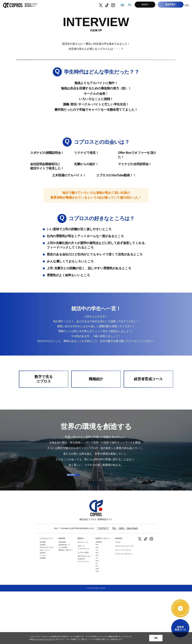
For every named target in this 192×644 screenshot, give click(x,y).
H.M (97, 624)
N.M (97, 621)
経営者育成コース (64, 597)
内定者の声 (82, 612)
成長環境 (43, 611)
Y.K (97, 603)
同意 (156, 638)
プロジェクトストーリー (125, 599)
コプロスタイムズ (84, 601)
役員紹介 (43, 605)
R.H (97, 608)
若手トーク (82, 599)
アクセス (43, 608)
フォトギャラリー (84, 614)
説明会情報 (62, 595)
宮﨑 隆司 (99, 595)
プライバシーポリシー (124, 607)
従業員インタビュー (103, 591)
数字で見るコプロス (84, 609)
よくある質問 (63, 600)
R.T (97, 619)
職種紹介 (81, 591)
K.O (97, 600)
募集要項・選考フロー (66, 603)
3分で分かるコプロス (47, 600)
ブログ (118, 595)
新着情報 (119, 591)
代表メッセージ (45, 603)
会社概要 (43, 595)
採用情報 (62, 591)
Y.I (97, 616)
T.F (97, 611)
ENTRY (168, 5)
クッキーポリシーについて (44, 639)
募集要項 (143, 5)
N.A (97, 597)
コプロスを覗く (84, 605)
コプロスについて (46, 591)
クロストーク (83, 595)
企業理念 (43, 597)
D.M (97, 613)
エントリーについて (123, 603)
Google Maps (102, 581)
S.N (97, 605)
